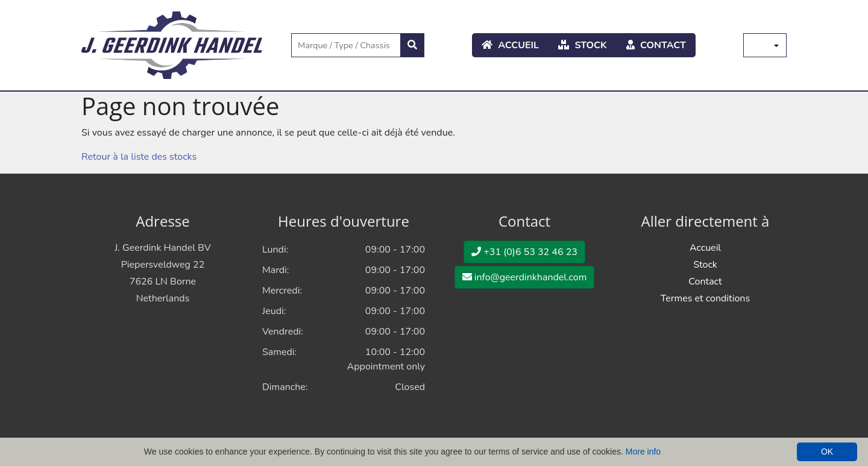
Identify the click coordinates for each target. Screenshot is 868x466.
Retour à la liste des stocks (139, 157)
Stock (583, 45)
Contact (656, 45)
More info (643, 452)
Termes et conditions (705, 298)
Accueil (510, 45)
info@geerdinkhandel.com (525, 277)
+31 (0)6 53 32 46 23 (524, 252)
